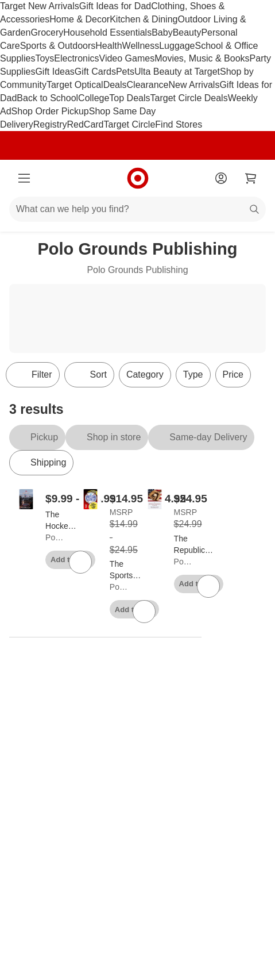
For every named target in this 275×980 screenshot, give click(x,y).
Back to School (47, 98)
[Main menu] (24, 178)
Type (193, 374)
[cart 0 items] (251, 178)
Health (109, 46)
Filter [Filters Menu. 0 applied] (33, 375)
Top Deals (129, 98)
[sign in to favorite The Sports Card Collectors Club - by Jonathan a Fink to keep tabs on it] (144, 612)
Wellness (141, 46)
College (94, 98)
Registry (50, 124)
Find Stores (179, 124)
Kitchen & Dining (144, 19)
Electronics (76, 58)
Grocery (47, 32)
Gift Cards (95, 72)
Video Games (127, 58)
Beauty (187, 32)
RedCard (85, 124)
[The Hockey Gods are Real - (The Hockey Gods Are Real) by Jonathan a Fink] (62, 521)
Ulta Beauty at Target (177, 72)
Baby (162, 32)
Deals (115, 85)
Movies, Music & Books (202, 58)
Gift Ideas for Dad (115, 6)
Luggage (177, 46)
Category (145, 374)
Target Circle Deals (189, 98)
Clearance (148, 85)
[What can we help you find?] (137, 209)
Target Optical (75, 85)
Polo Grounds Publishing (55, 537)
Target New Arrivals (40, 6)
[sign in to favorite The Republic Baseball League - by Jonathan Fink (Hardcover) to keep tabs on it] (208, 586)
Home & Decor (80, 19)
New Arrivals (194, 85)
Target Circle (130, 124)
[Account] (221, 178)
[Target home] (138, 178)
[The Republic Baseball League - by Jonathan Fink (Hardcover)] (195, 545)
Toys (44, 58)
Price (233, 374)
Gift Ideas (55, 72)
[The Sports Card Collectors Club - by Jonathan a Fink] (127, 570)
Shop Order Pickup (50, 111)
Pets (125, 72)
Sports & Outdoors (58, 46)
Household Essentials (107, 32)
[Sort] (89, 375)
